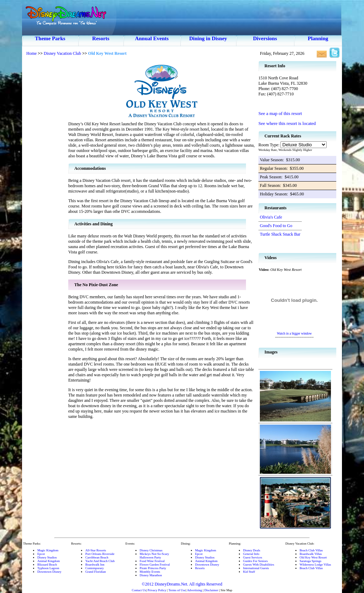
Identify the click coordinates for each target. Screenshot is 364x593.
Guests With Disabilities (259, 565)
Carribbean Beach (97, 557)
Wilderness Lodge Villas (315, 565)
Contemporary (95, 568)
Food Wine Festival (152, 561)
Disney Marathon (151, 575)
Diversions (265, 38)
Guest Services (253, 557)
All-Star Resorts (96, 550)
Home (31, 53)
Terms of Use (177, 590)
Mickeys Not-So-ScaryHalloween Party (154, 556)
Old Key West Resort (313, 557)
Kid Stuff (249, 572)
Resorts (101, 38)
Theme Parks (50, 38)
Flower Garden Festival (155, 565)
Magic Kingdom (48, 550)
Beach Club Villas (311, 550)
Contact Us (139, 590)
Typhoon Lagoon (48, 568)
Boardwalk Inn (95, 565)
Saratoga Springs (311, 561)
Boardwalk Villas (311, 554)
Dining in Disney (208, 38)
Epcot (41, 554)
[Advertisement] (45, 167)
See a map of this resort (280, 113)
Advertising (195, 590)
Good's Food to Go (276, 226)
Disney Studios (47, 557)
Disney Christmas (151, 550)
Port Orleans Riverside (100, 554)
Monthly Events (150, 572)
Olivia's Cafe (271, 217)
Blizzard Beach (47, 565)
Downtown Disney (49, 572)
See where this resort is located (287, 123)
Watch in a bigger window (294, 334)
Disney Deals (252, 550)
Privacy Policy (157, 590)
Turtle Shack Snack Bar (280, 234)
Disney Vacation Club (62, 53)
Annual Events (152, 38)
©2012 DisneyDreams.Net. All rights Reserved (182, 584)
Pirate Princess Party (153, 568)
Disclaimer (212, 590)
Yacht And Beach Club (100, 561)
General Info (251, 554)
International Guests (256, 568)
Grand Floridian (96, 572)
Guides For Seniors (256, 561)
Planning (318, 38)
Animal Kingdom (49, 561)
